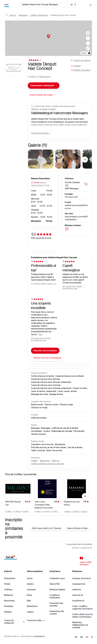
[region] (48, 38)
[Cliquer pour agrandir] (41, 159)
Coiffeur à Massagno (39, 15)
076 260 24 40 (71, 197)
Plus (40, 334)
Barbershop (45, 461)
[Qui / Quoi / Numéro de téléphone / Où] (46, 5)
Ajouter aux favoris (82, 60)
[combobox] (44, 86)
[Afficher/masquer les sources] (89, 53)
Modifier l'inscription (81, 70)
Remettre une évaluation (45, 351)
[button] (48, 36)
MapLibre (84, 53)
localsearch (39, 636)
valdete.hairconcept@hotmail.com (76, 207)
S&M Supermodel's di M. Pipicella (46, 528)
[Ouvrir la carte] (86, 184)
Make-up (56, 461)
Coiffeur (34, 461)
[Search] (75, 5)
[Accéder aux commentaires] (35, 60)
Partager (76, 66)
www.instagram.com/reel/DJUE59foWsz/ (76, 218)
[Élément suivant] (85, 160)
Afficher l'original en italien (44, 109)
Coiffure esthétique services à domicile (47, 464)
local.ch (13, 15)
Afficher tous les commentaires (47, 358)
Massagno (23, 15)
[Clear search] (72, 5)
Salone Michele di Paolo (77, 528)
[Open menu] (90, 5)
